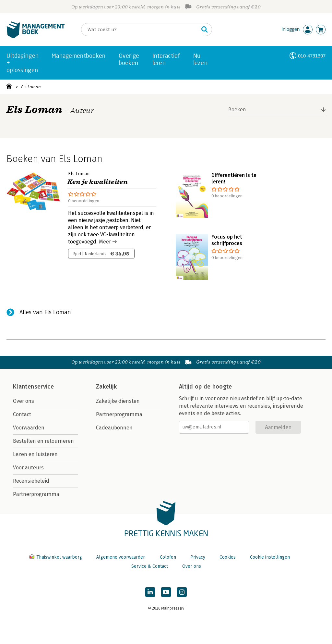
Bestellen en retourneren (43, 441)
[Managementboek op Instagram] (182, 592)
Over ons (24, 401)
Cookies (228, 557)
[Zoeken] (140, 30)
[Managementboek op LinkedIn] (150, 592)
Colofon (168, 557)
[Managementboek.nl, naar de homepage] (36, 37)
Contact (22, 414)
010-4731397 (312, 56)
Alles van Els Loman (45, 312)
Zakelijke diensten (118, 401)
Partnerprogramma (36, 494)
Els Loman (31, 87)
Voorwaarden (29, 428)
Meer (105, 242)
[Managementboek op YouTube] (166, 592)
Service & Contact (150, 566)
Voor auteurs (28, 468)
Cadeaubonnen (114, 428)
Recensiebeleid (31, 481)
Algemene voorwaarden (121, 557)
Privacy (198, 557)
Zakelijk (106, 387)
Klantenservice (33, 387)
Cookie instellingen (270, 557)
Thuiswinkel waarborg (56, 557)
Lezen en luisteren (35, 454)
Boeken (237, 110)
